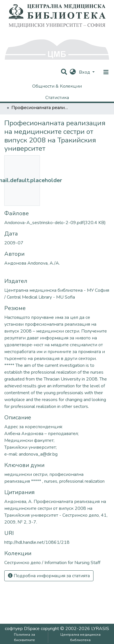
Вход (85, 72)
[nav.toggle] (106, 72)
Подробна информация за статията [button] (49, 576)
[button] (73, 72)
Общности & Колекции (57, 86)
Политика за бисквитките (25, 637)
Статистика (57, 98)
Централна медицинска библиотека (81, 637)
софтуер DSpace (22, 629)
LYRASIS (100, 629)
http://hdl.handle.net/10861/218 (37, 542)
